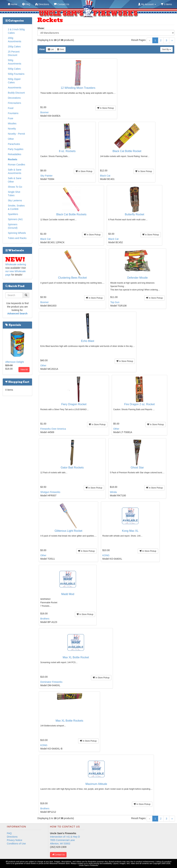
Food (11, 108)
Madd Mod (68, 594)
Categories (15, 21)
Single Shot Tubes (14, 194)
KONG (106, 555)
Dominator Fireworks (51, 682)
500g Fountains (16, 74)
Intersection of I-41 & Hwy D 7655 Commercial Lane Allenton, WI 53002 (65, 840)
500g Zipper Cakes (14, 81)
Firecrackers (14, 103)
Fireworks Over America (53, 429)
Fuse (11, 118)
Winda (113, 492)
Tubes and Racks (17, 238)
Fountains (13, 113)
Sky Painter (46, 176)
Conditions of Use (16, 844)
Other (43, 366)
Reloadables (15, 154)
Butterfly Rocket (135, 214)
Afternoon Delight (15, 362)
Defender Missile (138, 278)
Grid (60, 49)
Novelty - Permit (16, 134)
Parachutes (14, 144)
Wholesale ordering (16, 264)
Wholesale (15, 250)
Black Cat (105, 176)
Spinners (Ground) (13, 226)
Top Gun (115, 302)
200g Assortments (15, 40)
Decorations (14, 98)
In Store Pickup (106, 108)
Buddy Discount (16, 93)
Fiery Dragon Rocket (74, 404)
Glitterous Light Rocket (68, 531)
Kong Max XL (130, 531)
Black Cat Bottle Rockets (71, 214)
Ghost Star (137, 468)
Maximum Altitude (96, 784)
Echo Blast (88, 341)
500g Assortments (15, 62)
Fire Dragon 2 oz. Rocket (139, 404)
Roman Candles (16, 165)
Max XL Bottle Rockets (69, 721)
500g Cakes (14, 69)
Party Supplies (16, 149)
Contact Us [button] (58, 855)
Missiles (12, 123)
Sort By (166, 49)
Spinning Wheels (17, 233)
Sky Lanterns (15, 200)
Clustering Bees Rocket (72, 278)
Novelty (12, 129)
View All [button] (24, 370)
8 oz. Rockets (67, 151)
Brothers (45, 619)
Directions (12, 837)
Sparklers (13, 214)
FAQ (9, 833)
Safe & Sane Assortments (15, 171)
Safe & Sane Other (15, 180)
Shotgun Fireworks (50, 492)
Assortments (15, 88)
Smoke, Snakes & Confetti (16, 207)
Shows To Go (15, 187)
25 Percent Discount (14, 53)
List (51, 49)
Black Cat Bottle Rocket (127, 151)
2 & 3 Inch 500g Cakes (16, 31)
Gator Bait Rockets (72, 468)
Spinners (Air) (15, 219)
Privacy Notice (14, 840)
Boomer (44, 112)
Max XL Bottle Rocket (76, 657)
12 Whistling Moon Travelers (78, 88)
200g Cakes (14, 47)
